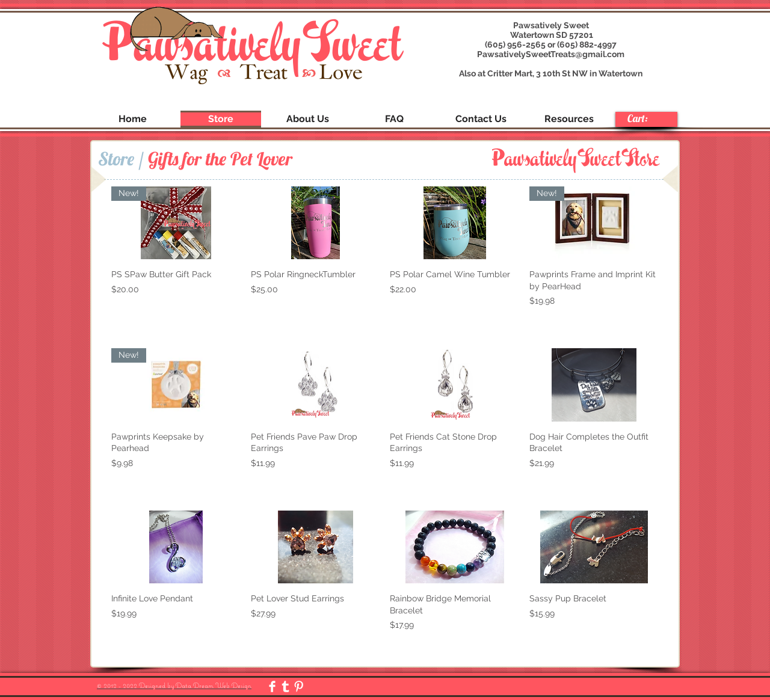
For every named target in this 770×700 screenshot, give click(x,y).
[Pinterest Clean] (299, 686)
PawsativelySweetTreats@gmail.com (551, 54)
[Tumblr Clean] (285, 686)
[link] (646, 118)
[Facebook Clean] (272, 686)
